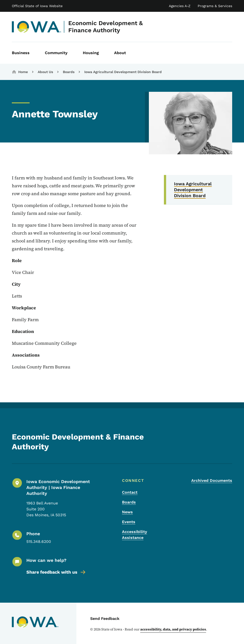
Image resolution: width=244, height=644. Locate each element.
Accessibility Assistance (135, 535)
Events (129, 522)
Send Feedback (105, 619)
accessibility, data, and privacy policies (173, 629)
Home (23, 72)
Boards (69, 72)
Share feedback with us (56, 572)
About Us (45, 72)
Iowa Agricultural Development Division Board (123, 72)
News (127, 512)
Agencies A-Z (180, 6)
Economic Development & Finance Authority (105, 27)
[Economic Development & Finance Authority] (37, 27)
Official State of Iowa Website (37, 6)
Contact (130, 492)
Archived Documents (212, 480)
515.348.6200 (39, 542)
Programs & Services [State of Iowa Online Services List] (215, 6)
